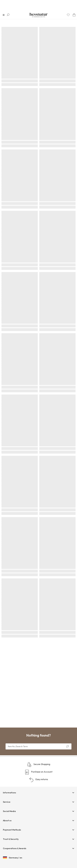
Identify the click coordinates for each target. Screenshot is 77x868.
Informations (9, 793)
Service (7, 802)
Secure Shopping (39, 765)
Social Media (9, 811)
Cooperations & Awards (15, 848)
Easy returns (38, 780)
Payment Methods (12, 830)
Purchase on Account (38, 772)
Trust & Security (11, 839)
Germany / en (13, 858)
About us (7, 821)
